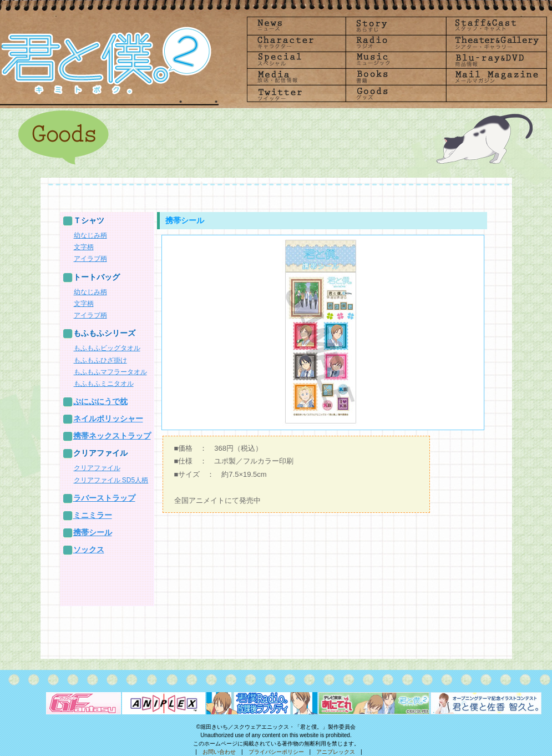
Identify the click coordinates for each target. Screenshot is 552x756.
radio (395, 42)
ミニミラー (93, 515)
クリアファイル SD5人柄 (111, 480)
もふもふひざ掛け (100, 360)
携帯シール (93, 532)
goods (395, 94)
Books (395, 77)
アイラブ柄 (90, 259)
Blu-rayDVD (494, 60)
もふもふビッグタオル (107, 348)
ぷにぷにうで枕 (100, 401)
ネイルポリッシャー (108, 419)
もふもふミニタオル (104, 384)
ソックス (89, 550)
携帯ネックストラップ (112, 436)
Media (296, 77)
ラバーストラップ (104, 498)
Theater (494, 42)
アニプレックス (336, 752)
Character (296, 42)
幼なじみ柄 (90, 235)
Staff (494, 25)
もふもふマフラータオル (110, 372)
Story (395, 25)
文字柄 (84, 247)
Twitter (296, 94)
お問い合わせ (219, 752)
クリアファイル (97, 468)
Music (395, 60)
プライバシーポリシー (276, 752)
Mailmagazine (494, 77)
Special (296, 60)
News (296, 25)
